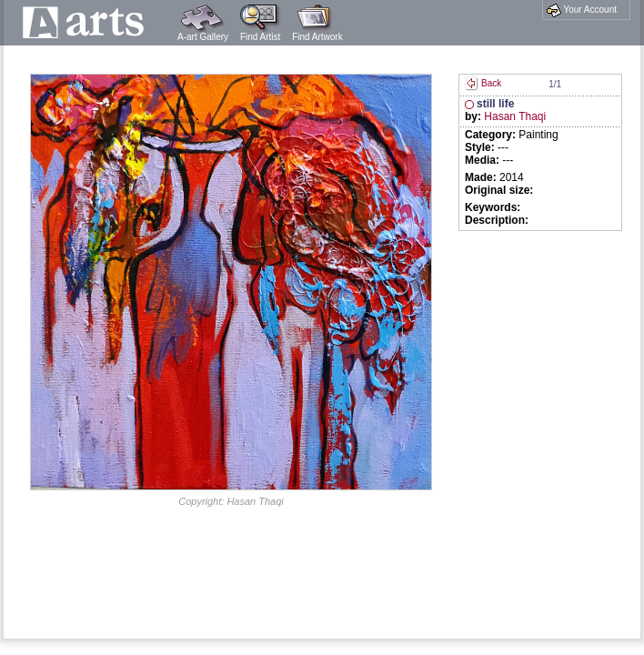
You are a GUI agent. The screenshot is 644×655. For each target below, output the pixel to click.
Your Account (582, 10)
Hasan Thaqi (515, 116)
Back (483, 83)
